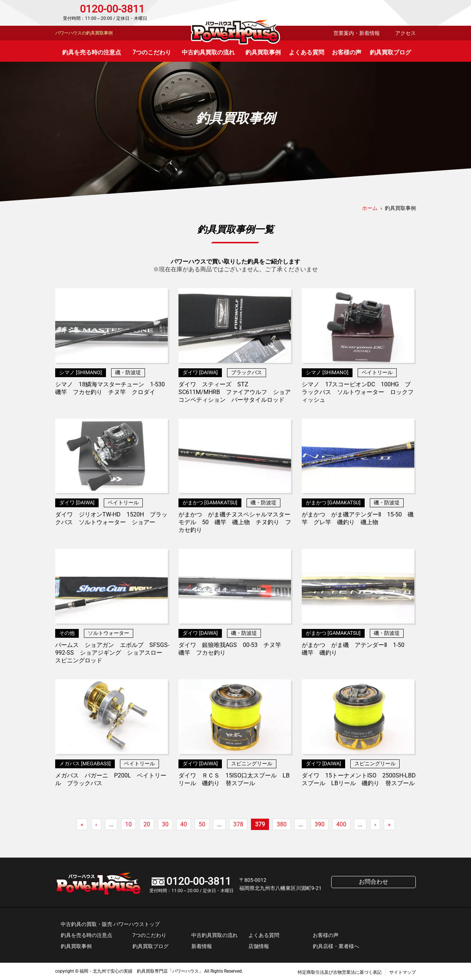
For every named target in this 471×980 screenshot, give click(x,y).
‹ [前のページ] (96, 824)
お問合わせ (384, 13)
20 (147, 824)
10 (128, 824)
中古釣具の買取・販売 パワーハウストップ (110, 924)
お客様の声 (347, 52)
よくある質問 (307, 52)
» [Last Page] (389, 824)
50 (202, 824)
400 (341, 824)
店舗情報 (259, 946)
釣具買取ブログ (390, 52)
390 (320, 824)
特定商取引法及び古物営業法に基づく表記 (340, 972)
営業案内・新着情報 (357, 33)
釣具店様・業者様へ (336, 946)
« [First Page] (82, 824)
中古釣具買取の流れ (208, 52)
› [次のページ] (375, 824)
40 (184, 824)
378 (238, 824)
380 (282, 824)
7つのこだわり (152, 52)
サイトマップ (403, 972)
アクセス (406, 33)
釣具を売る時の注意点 (92, 52)
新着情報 (202, 946)
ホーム (370, 208)
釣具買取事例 (263, 52)
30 (165, 824)
